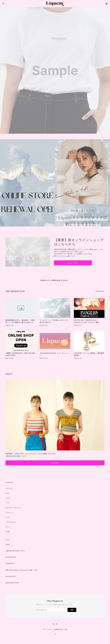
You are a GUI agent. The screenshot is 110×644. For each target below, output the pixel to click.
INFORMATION (11, 557)
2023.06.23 (10, 325)
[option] (55, 70)
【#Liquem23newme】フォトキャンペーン (55, 354)
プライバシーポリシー (48, 630)
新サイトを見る (73, 263)
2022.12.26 (44, 358)
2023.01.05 (10, 358)
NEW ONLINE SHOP (12, 583)
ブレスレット (10, 513)
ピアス (8, 493)
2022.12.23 (78, 358)
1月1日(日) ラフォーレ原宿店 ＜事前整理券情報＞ (89, 354)
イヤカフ (8, 498)
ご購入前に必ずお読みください (15, 551)
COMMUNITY (10, 564)
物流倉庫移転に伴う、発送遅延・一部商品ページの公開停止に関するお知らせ (20, 321)
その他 (8, 532)
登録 (72, 610)
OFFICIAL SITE (11, 576)
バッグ (8, 517)
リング (8, 503)
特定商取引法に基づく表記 (61, 630)
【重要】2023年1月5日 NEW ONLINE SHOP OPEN (20, 354)
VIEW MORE (100, 291)
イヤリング (9, 489)
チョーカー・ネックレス (13, 508)
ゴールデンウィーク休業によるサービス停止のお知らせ (54, 321)
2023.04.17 (44, 325)
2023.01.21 (78, 325)
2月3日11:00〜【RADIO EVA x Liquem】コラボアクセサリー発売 (86, 321)
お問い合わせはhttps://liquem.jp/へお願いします (22, 570)
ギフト (8, 527)
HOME (8, 544)
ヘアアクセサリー (11, 522)
